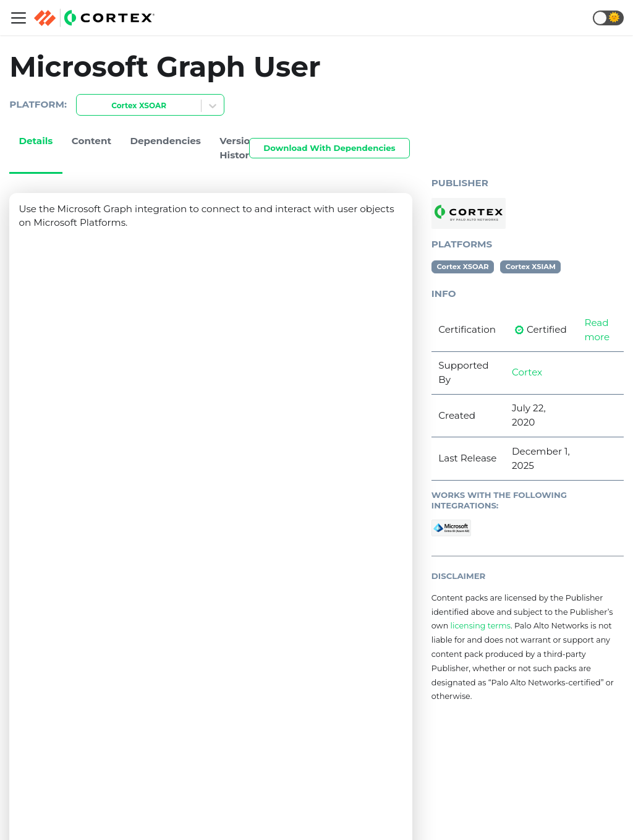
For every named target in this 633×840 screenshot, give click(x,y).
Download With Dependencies (329, 148)
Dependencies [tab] (165, 141)
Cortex (527, 372)
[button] (608, 18)
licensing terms (481, 626)
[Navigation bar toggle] (19, 18)
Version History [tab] (238, 148)
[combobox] (84, 106)
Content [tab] (91, 141)
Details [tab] (36, 141)
